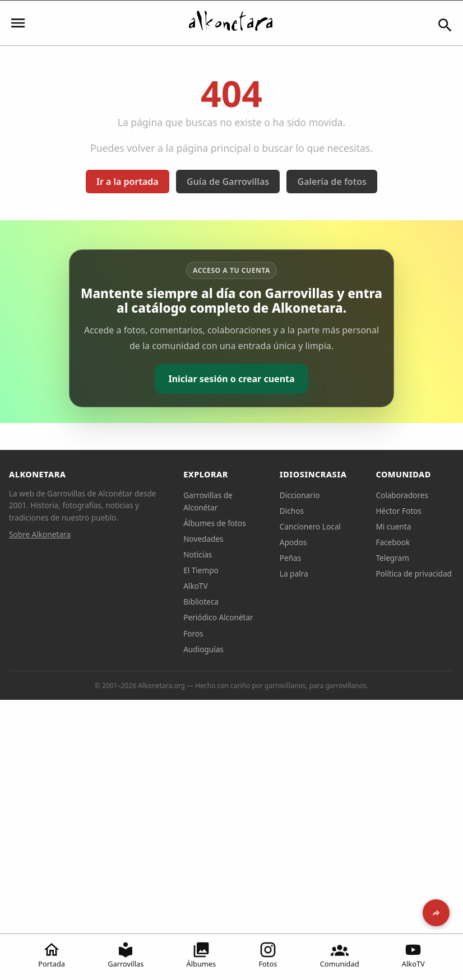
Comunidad (340, 955)
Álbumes (202, 955)
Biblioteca (201, 602)
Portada (52, 955)
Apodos (293, 542)
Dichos (292, 511)
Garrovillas (126, 955)
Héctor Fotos (398, 511)
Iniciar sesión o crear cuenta (231, 379)
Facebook (393, 542)
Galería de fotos (332, 182)
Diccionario (300, 495)
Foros (193, 633)
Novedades (203, 539)
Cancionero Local (310, 526)
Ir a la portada (128, 182)
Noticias (198, 554)
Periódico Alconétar (218, 617)
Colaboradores (402, 495)
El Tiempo (201, 570)
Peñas (290, 558)
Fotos (268, 955)
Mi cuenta (393, 526)
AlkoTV (413, 955)
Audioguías (203, 649)
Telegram (392, 558)
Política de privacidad (414, 573)
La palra (294, 573)
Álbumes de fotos (214, 523)
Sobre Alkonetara (40, 534)
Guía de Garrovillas (228, 182)
